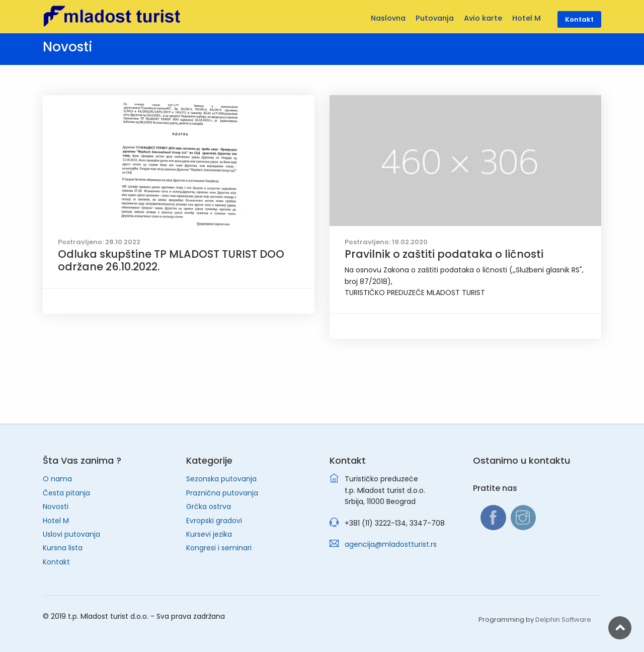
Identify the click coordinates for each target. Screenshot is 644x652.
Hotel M (56, 521)
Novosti (56, 506)
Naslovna (388, 18)
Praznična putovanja (222, 493)
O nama (57, 479)
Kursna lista (63, 548)
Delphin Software (563, 620)
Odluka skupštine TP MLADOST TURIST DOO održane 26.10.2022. (171, 260)
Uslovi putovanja (71, 534)
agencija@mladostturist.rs (391, 544)
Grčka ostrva (209, 506)
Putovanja (435, 18)
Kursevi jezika (209, 534)
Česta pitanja (66, 493)
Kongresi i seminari (219, 548)
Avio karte (483, 18)
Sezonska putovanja (221, 479)
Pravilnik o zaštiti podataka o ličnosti (444, 254)
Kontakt (56, 562)
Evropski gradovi (214, 521)
